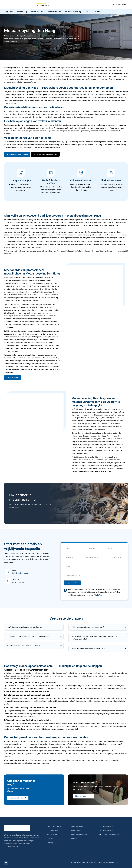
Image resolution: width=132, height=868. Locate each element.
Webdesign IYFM (112, 862)
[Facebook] (6, 863)
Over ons (50, 839)
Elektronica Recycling (55, 826)
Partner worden (53, 834)
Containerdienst (53, 830)
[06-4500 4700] (101, 827)
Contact (74, 839)
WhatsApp (98, 595)
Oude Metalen (76, 830)
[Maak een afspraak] (18, 798)
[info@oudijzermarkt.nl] (101, 834)
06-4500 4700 (18, 582)
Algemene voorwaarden (80, 834)
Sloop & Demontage (79, 826)
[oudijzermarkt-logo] (20, 5)
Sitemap (50, 843)
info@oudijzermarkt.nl (21, 573)
